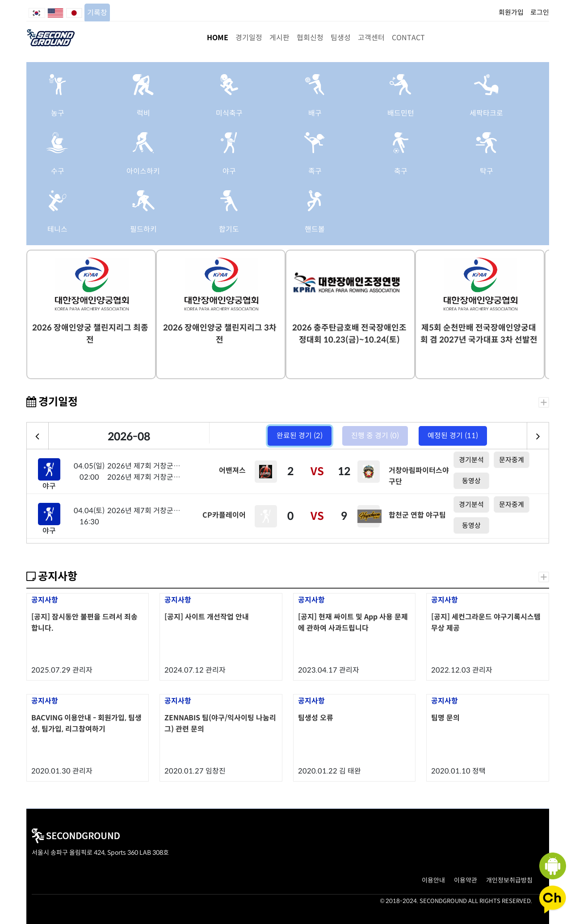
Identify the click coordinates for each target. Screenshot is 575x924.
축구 (401, 171)
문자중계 (512, 460)
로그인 (540, 12)
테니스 (57, 229)
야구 (229, 171)
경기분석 (471, 460)
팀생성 (341, 38)
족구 (315, 171)
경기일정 (249, 38)
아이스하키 (143, 171)
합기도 (229, 229)
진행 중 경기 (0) (375, 436)
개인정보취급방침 (509, 880)
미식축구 (229, 113)
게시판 (279, 38)
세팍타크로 (486, 113)
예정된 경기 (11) (453, 436)
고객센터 (371, 38)
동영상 (471, 481)
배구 (315, 113)
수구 (58, 171)
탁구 (487, 171)
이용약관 (466, 880)
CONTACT (408, 38)
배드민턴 (401, 113)
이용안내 (433, 880)
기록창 (97, 13)
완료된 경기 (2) (300, 436)
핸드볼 (315, 229)
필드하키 (143, 229)
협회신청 (310, 38)
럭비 (143, 113)
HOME (218, 38)
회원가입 (511, 12)
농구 (58, 113)
